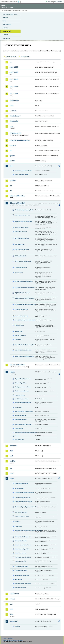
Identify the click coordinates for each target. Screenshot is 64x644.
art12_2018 (14, 72)
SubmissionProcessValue (23, 584)
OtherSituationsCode (22, 310)
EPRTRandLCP (15, 133)
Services (5, 35)
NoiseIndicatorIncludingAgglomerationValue (25, 531)
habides (13, 181)
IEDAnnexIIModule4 (17, 365)
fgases (12, 156)
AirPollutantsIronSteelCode (23, 221)
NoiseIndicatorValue (21, 541)
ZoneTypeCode (20, 440)
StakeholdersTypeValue (22, 575)
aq (11, 62)
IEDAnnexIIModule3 (17, 203)
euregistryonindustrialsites (20, 140)
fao (11, 151)
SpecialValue (19, 428)
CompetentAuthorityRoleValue (24, 492)
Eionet (10, 11)
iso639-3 (18, 521)
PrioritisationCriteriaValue (23, 557)
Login (49, 2)
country (17, 626)
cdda (11, 106)
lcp (11, 468)
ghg (11, 166)
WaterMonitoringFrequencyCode (25, 345)
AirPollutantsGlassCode (22, 215)
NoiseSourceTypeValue (22, 549)
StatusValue (19, 579)
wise (11, 614)
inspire (12, 372)
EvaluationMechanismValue (24, 502)
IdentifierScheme (20, 395)
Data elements (7, 24)
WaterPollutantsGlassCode (23, 350)
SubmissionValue (20, 588)
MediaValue (19, 408)
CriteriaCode (19, 273)
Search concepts (25, 57)
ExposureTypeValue (21, 512)
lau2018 (13, 461)
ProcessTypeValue (21, 415)
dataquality (14, 121)
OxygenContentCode (21, 316)
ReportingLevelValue (21, 566)
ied (11, 191)
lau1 (11, 451)
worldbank (14, 621)
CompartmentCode (21, 268)
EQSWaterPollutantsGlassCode (25, 298)
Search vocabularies (11, 57)
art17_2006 (14, 79)
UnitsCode (18, 340)
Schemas (5, 28)
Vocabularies (7, 31)
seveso (12, 599)
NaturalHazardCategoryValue (24, 412)
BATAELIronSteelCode (22, 238)
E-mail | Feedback (8, 638)
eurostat (13, 145)
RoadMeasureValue (21, 570)
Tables (5, 21)
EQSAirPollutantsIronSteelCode (25, 288)
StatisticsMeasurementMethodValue (25, 432)
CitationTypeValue (21, 383)
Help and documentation (10, 14)
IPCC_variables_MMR (22, 175)
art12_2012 (14, 67)
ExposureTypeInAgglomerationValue (25, 507)
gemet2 (12, 161)
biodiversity (14, 101)
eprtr (11, 126)
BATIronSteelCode (21, 256)
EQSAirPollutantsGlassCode (24, 281)
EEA (11, 2)
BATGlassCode (20, 244)
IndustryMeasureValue (22, 516)
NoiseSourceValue (21, 553)
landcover (13, 446)
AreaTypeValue (20, 488)
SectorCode (19, 332)
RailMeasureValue (21, 561)
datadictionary (15, 116)
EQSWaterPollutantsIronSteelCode (25, 304)
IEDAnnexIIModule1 (17, 196)
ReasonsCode (19, 325)
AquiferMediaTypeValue (22, 379)
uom (11, 609)
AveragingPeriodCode (22, 228)
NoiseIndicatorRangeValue (23, 537)
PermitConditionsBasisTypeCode (25, 320)
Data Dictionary (17, 11)
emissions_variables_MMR (23, 171)
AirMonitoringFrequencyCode (24, 210)
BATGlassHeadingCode (22, 250)
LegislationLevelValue (22, 399)
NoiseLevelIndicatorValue (23, 545)
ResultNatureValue (21, 419)
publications (14, 594)
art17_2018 (14, 94)
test (11, 604)
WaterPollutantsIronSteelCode (24, 356)
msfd (11, 473)
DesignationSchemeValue (23, 387)
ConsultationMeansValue (23, 498)
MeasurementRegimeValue (23, 403)
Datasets (5, 17)
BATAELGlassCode (21, 232)
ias (11, 186)
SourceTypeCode (20, 336)
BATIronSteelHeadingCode (23, 261)
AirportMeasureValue (22, 483)
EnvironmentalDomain (22, 391)
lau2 (11, 456)
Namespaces (7, 38)
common (13, 111)
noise (12, 478)
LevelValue (18, 526)
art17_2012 (14, 86)
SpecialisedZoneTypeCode (23, 425)
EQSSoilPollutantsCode (22, 293)
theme (17, 436)
